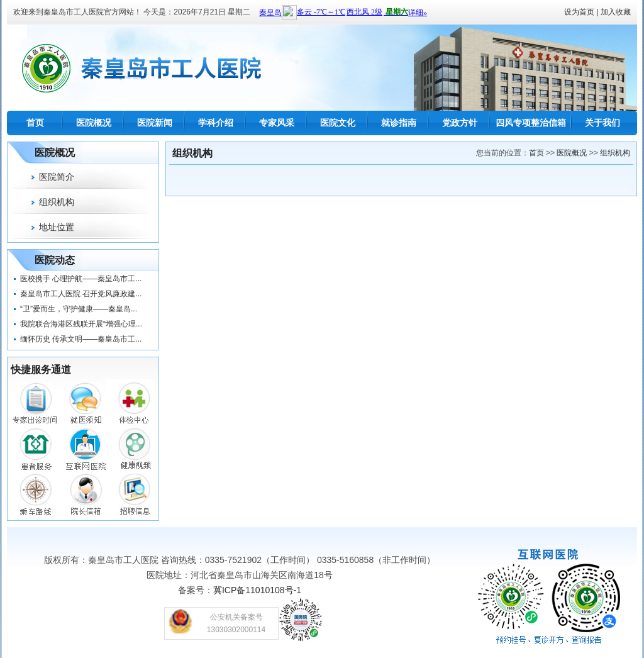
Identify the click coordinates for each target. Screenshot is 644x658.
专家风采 (277, 123)
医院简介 (57, 177)
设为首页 (579, 12)
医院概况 (94, 123)
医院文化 (338, 123)
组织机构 (57, 202)
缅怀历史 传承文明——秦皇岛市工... (81, 339)
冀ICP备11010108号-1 (257, 590)
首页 (35, 123)
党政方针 (460, 123)
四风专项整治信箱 (531, 123)
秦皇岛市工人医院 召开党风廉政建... (81, 294)
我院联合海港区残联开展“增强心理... (81, 324)
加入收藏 (616, 12)
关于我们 (602, 123)
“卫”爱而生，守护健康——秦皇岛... (79, 309)
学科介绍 (216, 123)
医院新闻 (155, 123)
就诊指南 (399, 123)
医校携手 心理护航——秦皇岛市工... (81, 279)
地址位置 (57, 227)
